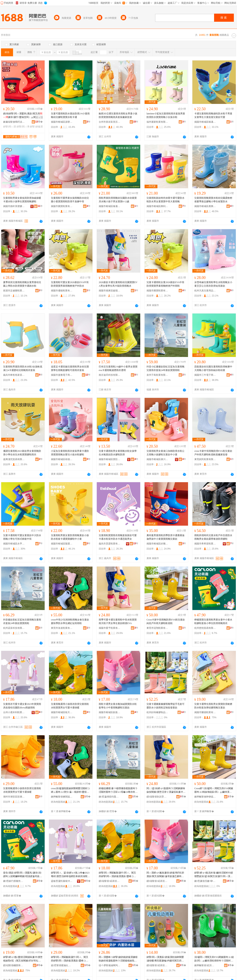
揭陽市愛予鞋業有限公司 (110, 628)
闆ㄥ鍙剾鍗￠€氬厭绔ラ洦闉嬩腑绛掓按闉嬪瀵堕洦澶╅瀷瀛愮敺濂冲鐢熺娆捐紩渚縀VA (166, 790)
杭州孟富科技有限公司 (14, 628)
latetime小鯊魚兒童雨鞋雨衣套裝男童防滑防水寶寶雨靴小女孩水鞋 (166, 115)
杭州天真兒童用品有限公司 (205, 291)
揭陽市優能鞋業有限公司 (62, 291)
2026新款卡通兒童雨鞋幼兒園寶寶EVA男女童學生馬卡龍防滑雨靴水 (118, 284)
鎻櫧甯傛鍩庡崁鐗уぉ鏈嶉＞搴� (110, 881)
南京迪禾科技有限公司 (110, 375)
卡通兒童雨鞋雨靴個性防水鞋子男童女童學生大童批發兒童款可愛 (213, 115)
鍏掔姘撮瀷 (36, 127)
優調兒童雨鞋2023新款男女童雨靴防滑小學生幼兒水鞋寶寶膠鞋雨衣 (22, 453)
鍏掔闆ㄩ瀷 (9, 127)
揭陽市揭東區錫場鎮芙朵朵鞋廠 (110, 291)
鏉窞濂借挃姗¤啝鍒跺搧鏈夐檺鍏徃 (205, 881)
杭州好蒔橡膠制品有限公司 (157, 712)
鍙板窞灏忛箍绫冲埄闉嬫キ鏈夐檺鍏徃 (62, 881)
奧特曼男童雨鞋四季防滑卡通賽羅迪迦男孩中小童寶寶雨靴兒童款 (166, 537)
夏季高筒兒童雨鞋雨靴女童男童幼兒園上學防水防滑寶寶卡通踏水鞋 (22, 284)
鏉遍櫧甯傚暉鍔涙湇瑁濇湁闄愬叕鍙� (14, 122)
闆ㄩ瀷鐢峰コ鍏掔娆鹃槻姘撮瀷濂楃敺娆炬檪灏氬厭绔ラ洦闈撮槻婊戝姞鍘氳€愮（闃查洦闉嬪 (118, 959)
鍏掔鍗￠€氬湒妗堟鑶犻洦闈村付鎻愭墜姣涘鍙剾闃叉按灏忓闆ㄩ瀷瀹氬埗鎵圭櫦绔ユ (214, 875)
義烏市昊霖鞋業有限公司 (110, 544)
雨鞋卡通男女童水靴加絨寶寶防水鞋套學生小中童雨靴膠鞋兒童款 (118, 706)
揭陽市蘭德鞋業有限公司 (205, 712)
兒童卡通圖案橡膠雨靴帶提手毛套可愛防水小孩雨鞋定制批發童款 (166, 706)
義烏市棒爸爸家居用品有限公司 (14, 375)
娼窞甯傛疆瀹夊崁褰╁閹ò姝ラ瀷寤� (62, 965)
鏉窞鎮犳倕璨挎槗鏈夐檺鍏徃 (14, 881)
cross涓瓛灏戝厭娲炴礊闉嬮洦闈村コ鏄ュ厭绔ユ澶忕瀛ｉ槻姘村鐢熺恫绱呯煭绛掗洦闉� (70, 790)
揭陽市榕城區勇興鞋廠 (205, 206)
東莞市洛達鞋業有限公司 (62, 628)
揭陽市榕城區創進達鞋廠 (110, 712)
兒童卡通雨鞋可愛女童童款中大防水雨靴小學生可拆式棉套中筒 (22, 537)
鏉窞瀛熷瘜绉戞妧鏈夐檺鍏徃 (110, 797)
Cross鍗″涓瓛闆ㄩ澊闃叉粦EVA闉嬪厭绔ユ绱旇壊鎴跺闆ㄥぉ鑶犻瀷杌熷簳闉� (214, 790)
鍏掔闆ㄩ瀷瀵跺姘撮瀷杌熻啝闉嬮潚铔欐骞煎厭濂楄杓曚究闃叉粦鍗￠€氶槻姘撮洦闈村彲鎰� (165, 959)
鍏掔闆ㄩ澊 (23, 127)
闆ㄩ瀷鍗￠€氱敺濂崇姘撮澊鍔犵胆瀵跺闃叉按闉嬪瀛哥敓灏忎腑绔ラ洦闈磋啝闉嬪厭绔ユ (165, 875)
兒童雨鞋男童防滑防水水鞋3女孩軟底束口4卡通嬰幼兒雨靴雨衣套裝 (23, 368)
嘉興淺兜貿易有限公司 (14, 459)
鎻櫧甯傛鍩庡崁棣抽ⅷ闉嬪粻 (157, 965)
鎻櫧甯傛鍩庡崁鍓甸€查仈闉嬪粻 (157, 881)
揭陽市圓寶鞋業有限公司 (62, 206)
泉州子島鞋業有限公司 (157, 375)
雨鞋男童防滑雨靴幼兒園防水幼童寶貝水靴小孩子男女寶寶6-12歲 (118, 200)
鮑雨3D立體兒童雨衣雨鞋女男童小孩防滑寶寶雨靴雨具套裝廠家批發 (118, 115)
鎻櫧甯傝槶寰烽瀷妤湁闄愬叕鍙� (14, 965)
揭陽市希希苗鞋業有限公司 (205, 544)
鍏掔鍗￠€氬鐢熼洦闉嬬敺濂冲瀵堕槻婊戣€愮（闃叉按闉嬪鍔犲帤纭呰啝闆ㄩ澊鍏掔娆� (23, 959)
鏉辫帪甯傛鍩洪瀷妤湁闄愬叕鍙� (205, 965)
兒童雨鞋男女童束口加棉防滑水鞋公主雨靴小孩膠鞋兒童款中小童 (166, 453)
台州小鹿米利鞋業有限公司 (14, 712)
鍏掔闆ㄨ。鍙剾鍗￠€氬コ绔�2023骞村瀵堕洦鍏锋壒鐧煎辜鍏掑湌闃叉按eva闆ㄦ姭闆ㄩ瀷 (70, 875)
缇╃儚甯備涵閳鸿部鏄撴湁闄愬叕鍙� (110, 965)
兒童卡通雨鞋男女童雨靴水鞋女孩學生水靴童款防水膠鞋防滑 (118, 453)
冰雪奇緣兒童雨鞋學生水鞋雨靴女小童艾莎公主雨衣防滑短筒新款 (213, 284)
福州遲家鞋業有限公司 (157, 122)
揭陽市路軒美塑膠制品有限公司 (14, 206)
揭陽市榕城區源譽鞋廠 (62, 122)
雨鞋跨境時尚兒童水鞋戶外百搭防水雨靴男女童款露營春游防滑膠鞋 (213, 537)
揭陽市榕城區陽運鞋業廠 (62, 544)
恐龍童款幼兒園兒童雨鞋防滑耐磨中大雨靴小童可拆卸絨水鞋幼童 (213, 368)
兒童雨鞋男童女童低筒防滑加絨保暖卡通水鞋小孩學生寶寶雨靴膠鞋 (22, 200)
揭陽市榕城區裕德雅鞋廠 (62, 459)
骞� (39, 122)
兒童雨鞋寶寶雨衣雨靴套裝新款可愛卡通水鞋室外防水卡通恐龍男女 (118, 537)
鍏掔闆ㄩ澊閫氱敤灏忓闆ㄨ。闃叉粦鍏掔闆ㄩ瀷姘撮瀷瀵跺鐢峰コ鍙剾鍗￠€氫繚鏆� (118, 875)
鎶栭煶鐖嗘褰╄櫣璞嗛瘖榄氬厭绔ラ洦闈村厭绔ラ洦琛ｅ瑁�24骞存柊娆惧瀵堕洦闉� (118, 790)
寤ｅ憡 (39, 117)
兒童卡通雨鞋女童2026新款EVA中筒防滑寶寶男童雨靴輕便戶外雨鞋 (165, 284)
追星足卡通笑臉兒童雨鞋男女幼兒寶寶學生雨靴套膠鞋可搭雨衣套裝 (70, 368)
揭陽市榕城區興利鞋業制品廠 (157, 206)
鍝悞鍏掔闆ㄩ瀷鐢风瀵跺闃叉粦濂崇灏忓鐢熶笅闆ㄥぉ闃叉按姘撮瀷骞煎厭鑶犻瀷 (23, 116)
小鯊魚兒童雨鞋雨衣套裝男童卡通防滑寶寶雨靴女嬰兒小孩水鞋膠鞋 (70, 453)
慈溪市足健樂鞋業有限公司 (14, 291)
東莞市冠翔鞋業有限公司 (157, 628)
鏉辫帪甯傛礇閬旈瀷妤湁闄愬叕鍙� (62, 797)
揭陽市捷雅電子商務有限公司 (62, 375)
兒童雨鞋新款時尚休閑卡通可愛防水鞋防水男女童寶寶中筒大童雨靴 (166, 200)
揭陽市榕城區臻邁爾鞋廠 (205, 122)
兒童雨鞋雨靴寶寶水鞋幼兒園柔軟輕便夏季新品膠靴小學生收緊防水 (213, 200)
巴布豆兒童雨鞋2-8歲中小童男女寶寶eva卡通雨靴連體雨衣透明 (118, 368)
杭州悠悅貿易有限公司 (205, 628)
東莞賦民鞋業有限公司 (205, 459)
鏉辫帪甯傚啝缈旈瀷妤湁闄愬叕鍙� (205, 797)
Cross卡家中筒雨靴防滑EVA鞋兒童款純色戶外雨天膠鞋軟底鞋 (166, 621)
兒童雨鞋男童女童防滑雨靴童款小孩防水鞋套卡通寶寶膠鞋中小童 (70, 537)
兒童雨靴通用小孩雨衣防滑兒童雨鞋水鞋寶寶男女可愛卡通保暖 (70, 706)
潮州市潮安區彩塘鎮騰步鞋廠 (14, 797)
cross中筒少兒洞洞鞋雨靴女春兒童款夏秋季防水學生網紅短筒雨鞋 (70, 621)
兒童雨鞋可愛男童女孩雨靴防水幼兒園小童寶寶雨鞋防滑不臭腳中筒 (70, 200)
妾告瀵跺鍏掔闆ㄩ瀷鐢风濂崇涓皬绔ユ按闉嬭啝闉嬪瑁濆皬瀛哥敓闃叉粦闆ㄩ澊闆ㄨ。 (23, 875)
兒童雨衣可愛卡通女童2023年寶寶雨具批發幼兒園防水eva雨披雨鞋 (22, 706)
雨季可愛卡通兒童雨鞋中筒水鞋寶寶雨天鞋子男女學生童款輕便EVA (118, 621)
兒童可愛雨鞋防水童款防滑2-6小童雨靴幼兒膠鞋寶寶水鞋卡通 (70, 115)
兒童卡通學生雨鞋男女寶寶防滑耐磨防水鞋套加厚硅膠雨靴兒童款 (213, 706)
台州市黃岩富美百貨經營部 (110, 122)
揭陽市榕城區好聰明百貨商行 (157, 544)
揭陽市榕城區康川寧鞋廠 (157, 459)
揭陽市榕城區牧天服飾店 (62, 712)
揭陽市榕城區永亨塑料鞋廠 (14, 544)
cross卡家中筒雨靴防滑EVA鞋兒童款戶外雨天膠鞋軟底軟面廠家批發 (213, 453)
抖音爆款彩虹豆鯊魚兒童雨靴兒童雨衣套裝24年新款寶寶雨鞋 (22, 621)
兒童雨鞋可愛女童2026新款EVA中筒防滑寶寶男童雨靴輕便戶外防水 (70, 284)
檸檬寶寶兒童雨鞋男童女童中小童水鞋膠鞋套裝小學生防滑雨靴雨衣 (213, 621)
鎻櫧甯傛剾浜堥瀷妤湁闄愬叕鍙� (157, 797)
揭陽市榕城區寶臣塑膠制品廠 (110, 459)
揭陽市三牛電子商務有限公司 (205, 375)
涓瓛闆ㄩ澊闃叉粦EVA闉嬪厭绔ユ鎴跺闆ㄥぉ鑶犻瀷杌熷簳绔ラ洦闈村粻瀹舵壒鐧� (214, 959)
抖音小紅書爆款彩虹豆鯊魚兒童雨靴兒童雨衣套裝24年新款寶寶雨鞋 (166, 368)
